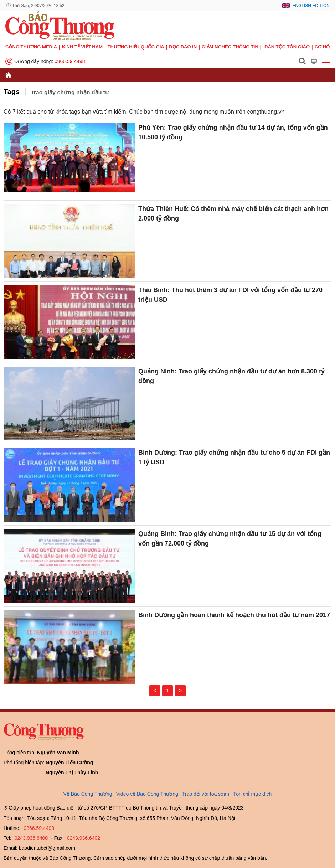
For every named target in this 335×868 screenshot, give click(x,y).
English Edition (311, 6)
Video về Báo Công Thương (147, 794)
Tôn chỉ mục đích (252, 794)
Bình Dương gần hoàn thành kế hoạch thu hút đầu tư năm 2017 (234, 615)
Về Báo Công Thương (88, 794)
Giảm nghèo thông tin (230, 47)
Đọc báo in (183, 47)
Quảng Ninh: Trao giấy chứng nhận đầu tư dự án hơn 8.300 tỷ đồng (231, 376)
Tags (12, 92)
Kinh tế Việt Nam (82, 47)
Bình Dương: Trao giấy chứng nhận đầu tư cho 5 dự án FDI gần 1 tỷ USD (234, 457)
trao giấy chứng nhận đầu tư (70, 92)
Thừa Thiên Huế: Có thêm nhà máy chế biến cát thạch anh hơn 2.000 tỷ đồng (233, 214)
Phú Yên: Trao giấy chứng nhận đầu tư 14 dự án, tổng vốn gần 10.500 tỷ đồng (233, 132)
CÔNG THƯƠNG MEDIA (31, 47)
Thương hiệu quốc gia (136, 47)
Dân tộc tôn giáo (287, 47)
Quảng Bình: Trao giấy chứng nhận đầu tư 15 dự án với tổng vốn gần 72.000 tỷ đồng (230, 539)
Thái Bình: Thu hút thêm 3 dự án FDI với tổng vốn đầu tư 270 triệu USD (230, 295)
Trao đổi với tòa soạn (206, 794)
